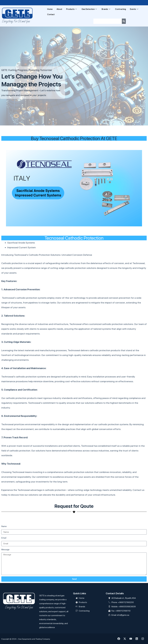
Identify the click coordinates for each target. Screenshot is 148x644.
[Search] (124, 21)
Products (71, 9)
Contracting (121, 9)
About (59, 9)
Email (4, 538)
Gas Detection (89, 9)
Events (134, 9)
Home (50, 9)
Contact (51, 15)
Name (4, 526)
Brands (106, 9)
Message (5, 550)
